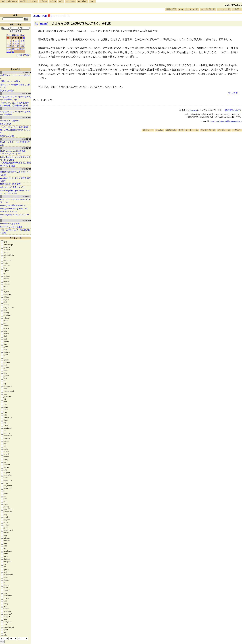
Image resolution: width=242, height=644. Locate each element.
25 (18, 49)
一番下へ (237, 9)
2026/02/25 (26, 118)
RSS (181, 9)
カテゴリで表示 (23, 55)
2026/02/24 (26, 139)
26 (21, 49)
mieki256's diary (233, 5)
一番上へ (237, 130)
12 (21, 43)
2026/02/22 (26, 169)
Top (3, 1)
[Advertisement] (186, 141)
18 (18, 46)
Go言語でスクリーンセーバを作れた (15, 77)
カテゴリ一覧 (15, 238)
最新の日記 (171, 9)
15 (10, 46)
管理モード (148, 130)
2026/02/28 (26, 72)
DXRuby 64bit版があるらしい (13, 205)
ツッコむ (233, 93)
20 (23, 46)
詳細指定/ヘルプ (233, 110)
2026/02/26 (26, 109)
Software (43, 1)
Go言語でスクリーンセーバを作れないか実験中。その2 (15, 98)
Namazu (193, 110)
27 (23, 49)
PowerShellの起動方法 (10, 224)
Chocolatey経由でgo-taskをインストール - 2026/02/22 (15, 192)
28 (8, 52)
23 (13, 49)
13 (23, 43)
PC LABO (33, 1)
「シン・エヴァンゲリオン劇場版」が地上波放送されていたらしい (15, 130)
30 (13, 52)
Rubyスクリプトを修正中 (11, 227)
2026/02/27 (26, 94)
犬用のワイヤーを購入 (10, 81)
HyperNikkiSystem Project (231, 121)
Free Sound (71, 1)
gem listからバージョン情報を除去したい (15, 179)
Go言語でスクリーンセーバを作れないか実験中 (15, 113)
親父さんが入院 (7, 136)
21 (8, 49)
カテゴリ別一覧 (208, 9)
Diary (92, 1)
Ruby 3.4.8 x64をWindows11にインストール (15, 201)
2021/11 (15, 35)
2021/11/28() (42, 16)
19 (21, 46)
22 (10, 49)
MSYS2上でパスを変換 (10, 184)
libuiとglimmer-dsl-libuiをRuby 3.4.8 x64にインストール (13, 152)
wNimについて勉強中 (10, 121)
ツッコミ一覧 (224, 9)
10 (16, 43)
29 (10, 52)
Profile (23, 1)
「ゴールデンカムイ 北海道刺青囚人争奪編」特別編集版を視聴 (14, 104)
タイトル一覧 (192, 9)
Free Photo (82, 1)
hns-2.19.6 (215, 121)
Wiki (61, 1)
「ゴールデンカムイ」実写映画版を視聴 (15, 231)
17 (16, 46)
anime (43, 24)
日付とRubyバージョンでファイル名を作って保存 (15, 158)
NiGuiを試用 (6, 124)
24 (16, 49)
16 (13, 46)
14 (8, 46)
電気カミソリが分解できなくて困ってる (15, 86)
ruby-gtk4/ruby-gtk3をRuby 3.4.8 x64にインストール (14, 210)
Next (22, 35)
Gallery (53, 1)
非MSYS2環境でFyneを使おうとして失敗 (15, 173)
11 (18, 43)
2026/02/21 (26, 196)
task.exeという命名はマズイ (12, 187)
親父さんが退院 (7, 91)
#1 (36, 24)
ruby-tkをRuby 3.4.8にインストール (15, 216)
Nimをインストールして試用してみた (15, 143)
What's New (12, 1)
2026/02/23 (26, 148)
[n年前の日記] (61, 16)
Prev (9, 35)
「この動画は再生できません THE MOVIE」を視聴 (15, 164)
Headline (160, 130)
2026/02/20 (26, 220)
